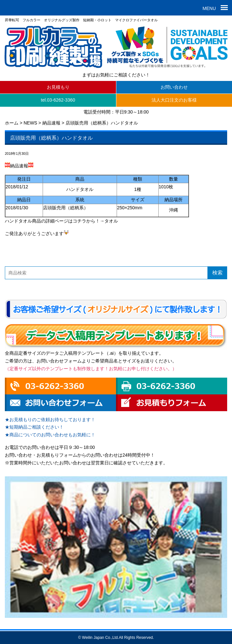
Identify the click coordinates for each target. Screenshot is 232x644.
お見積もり (58, 87)
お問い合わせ (174, 87)
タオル (111, 221)
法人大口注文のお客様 (174, 100)
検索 (217, 273)
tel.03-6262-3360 (58, 100)
